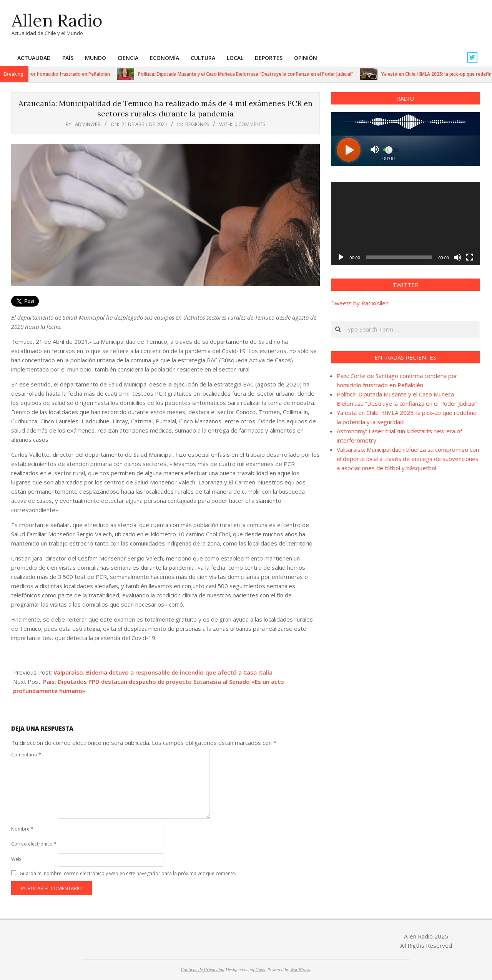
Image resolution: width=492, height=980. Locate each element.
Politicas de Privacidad (203, 970)
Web (16, 859)
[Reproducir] (341, 257)
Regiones (197, 124)
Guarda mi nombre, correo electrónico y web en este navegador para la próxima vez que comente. (128, 873)
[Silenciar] (457, 257)
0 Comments (250, 124)
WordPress (300, 970)
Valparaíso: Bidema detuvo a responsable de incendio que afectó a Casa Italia (163, 672)
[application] (405, 223)
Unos (260, 970)
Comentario (26, 755)
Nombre (22, 829)
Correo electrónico (34, 844)
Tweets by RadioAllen (360, 303)
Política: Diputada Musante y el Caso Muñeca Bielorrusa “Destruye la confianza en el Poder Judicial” (251, 74)
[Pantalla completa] (470, 257)
